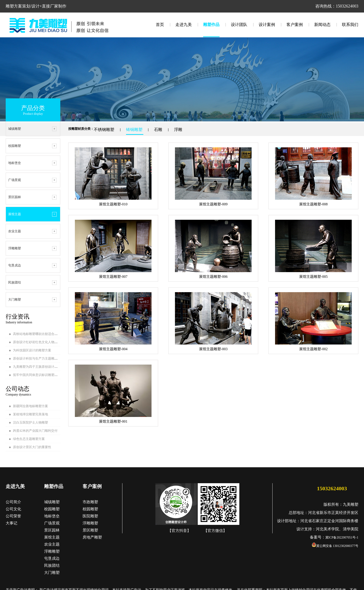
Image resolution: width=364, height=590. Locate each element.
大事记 (11, 523)
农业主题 (15, 231)
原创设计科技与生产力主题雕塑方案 (38, 359)
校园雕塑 (15, 146)
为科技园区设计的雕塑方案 (32, 350)
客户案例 (295, 25)
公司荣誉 (13, 516)
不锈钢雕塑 (105, 130)
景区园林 (15, 197)
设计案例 (267, 25)
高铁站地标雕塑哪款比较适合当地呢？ (40, 334)
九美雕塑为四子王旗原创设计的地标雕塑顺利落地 (48, 367)
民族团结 (15, 282)
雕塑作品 (211, 25)
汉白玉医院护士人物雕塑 (30, 423)
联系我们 (350, 25)
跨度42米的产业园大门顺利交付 (35, 431)
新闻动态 (322, 25)
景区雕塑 (90, 530)
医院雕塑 (90, 516)
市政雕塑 (90, 502)
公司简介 (13, 502)
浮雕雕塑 (15, 248)
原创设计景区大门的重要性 (32, 447)
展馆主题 (15, 214)
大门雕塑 (15, 300)
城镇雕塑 (15, 129)
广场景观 (15, 180)
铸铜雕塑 (135, 130)
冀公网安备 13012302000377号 (335, 546)
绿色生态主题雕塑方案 (29, 439)
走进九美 (184, 25)
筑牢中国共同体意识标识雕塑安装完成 (40, 375)
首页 (160, 25)
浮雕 (179, 130)
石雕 (159, 130)
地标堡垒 (15, 163)
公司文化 (13, 509)
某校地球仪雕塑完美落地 (30, 414)
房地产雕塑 (92, 537)
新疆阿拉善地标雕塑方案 (30, 406)
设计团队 (239, 25)
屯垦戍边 (15, 265)
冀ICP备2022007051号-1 (342, 538)
